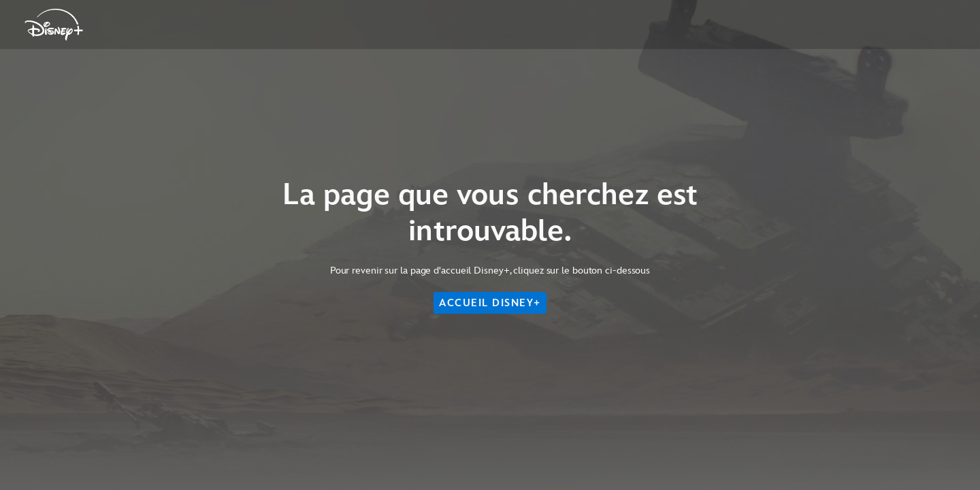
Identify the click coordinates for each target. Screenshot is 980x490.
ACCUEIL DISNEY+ (490, 303)
